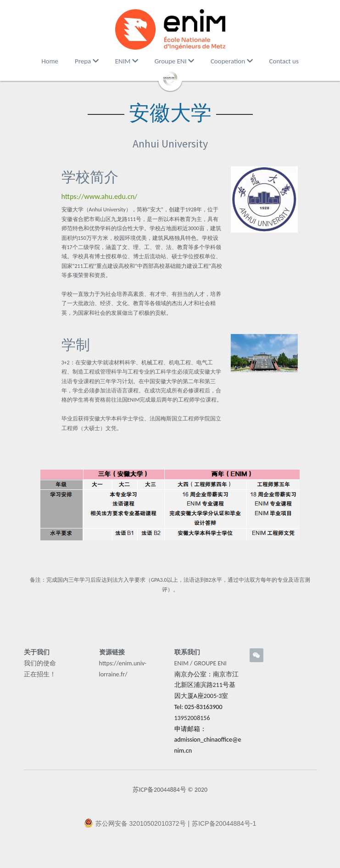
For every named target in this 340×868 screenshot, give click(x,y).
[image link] (170, 29)
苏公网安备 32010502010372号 (135, 826)
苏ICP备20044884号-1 (224, 827)
